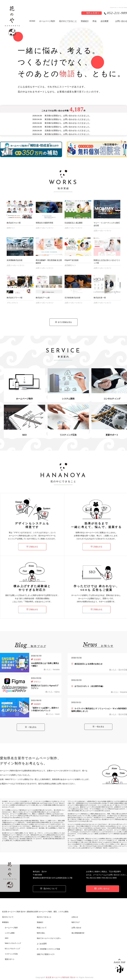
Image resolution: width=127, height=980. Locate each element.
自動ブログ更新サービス (46, 950)
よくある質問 (42, 939)
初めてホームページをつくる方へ (49, 934)
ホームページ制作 (47, 21)
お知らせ (75, 913)
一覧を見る (31, 723)
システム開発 (10, 928)
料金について (42, 923)
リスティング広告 (11, 949)
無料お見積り (93, 13)
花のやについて (8, 913)
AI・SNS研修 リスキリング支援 (48, 944)
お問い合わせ (76, 923)
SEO (7, 934)
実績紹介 (85, 21)
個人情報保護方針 (78, 928)
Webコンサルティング (13, 939)
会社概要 (105, 21)
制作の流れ (41, 928)
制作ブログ (76, 918)
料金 (95, 21)
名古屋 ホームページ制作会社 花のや (61, 973)
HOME (32, 21)
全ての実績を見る (63, 322)
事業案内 (5, 918)
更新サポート (10, 955)
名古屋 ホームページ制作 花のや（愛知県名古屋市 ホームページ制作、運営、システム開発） (36, 907)
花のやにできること (68, 21)
